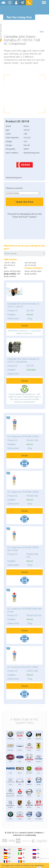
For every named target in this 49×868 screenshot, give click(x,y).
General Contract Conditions (31, 833)
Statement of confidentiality (25, 835)
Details (25, 326)
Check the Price (25, 202)
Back (42, 28)
